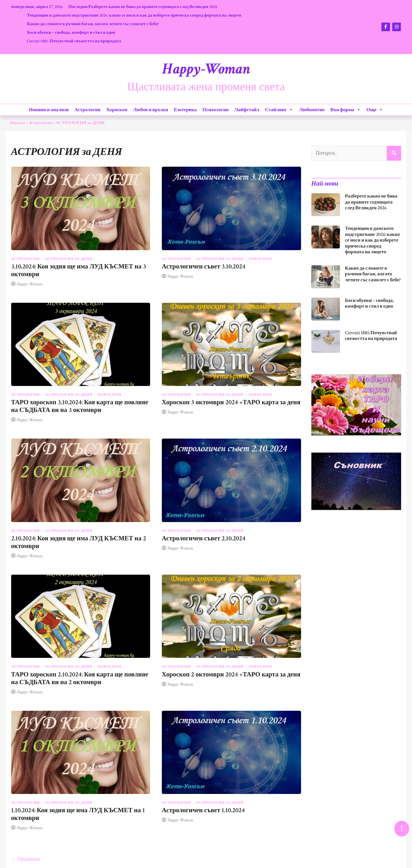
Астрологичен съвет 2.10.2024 (204, 538)
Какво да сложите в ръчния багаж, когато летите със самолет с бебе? (93, 24)
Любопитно (312, 110)
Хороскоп (117, 110)
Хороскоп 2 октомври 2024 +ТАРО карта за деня (231, 675)
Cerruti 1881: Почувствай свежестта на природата (74, 41)
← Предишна (26, 859)
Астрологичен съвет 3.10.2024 (204, 267)
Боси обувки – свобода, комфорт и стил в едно (71, 32)
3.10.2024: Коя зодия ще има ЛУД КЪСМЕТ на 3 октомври (79, 270)
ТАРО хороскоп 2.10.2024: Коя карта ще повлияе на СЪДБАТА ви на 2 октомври (80, 678)
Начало (18, 123)
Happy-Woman (206, 69)
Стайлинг (279, 110)
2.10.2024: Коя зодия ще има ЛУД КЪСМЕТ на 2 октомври (79, 542)
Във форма (345, 110)
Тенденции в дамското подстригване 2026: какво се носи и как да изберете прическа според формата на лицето (134, 15)
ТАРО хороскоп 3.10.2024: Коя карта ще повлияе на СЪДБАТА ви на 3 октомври (80, 406)
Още (375, 110)
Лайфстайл (247, 110)
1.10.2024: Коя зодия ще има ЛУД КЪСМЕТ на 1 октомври (78, 814)
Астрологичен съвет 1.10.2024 (203, 810)
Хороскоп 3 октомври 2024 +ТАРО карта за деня (231, 402)
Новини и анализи (49, 110)
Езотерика (185, 110)
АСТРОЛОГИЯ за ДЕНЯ (69, 259)
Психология (216, 110)
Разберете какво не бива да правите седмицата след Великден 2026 (153, 7)
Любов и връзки (151, 110)
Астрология (87, 110)
